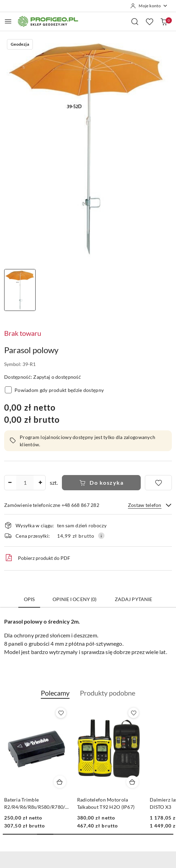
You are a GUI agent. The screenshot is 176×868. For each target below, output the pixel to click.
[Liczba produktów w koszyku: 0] (164, 21)
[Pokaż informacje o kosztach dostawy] (101, 536)
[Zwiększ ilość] (40, 483)
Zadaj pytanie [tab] (134, 599)
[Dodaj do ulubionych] (158, 483)
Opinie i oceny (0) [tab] (75, 599)
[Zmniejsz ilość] (10, 483)
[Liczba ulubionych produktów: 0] (149, 21)
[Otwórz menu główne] (8, 21)
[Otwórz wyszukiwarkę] (135, 21)
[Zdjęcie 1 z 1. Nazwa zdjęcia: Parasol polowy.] (20, 290)
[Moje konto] (149, 6)
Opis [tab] (29, 599)
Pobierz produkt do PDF (37, 558)
